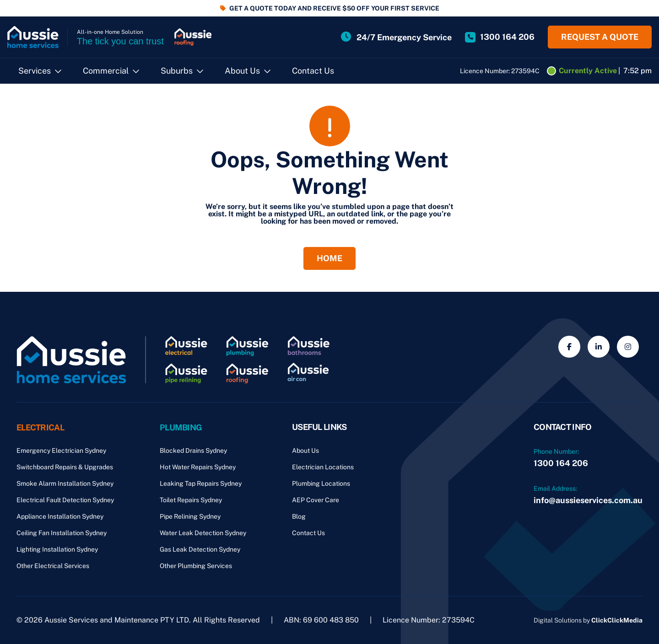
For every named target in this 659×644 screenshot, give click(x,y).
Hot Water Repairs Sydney (198, 467)
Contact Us (313, 71)
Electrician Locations (323, 467)
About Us (242, 71)
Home (329, 258)
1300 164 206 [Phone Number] (561, 463)
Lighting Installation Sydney (57, 549)
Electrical (40, 427)
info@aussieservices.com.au (588, 500)
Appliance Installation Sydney (60, 516)
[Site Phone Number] (500, 37)
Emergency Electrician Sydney (61, 451)
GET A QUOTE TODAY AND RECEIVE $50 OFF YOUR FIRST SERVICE (334, 8)
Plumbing (181, 427)
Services (35, 71)
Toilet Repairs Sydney (191, 500)
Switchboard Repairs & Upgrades (65, 467)
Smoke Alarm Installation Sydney (65, 483)
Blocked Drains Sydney (193, 451)
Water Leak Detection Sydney (203, 533)
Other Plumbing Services (196, 566)
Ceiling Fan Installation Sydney (62, 533)
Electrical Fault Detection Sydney (65, 500)
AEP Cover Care (316, 500)
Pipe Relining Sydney (190, 516)
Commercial (106, 71)
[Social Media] (569, 347)
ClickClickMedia (617, 620)
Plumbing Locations (321, 483)
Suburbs (177, 71)
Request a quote (600, 37)
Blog (299, 516)
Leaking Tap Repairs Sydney (201, 483)
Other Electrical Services (53, 566)
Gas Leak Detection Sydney (200, 549)
